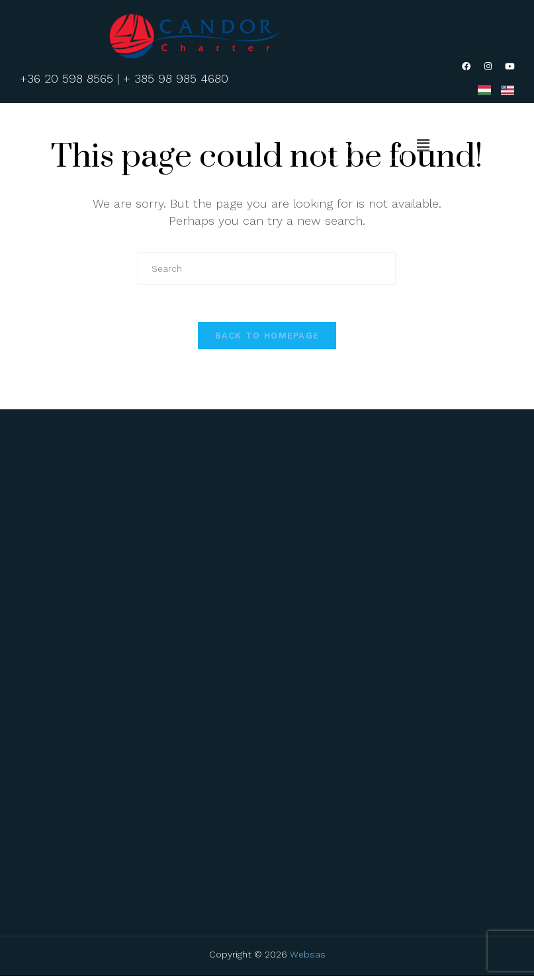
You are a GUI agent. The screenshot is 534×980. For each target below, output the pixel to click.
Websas (307, 960)
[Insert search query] (267, 269)
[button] (423, 146)
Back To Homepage (267, 340)
